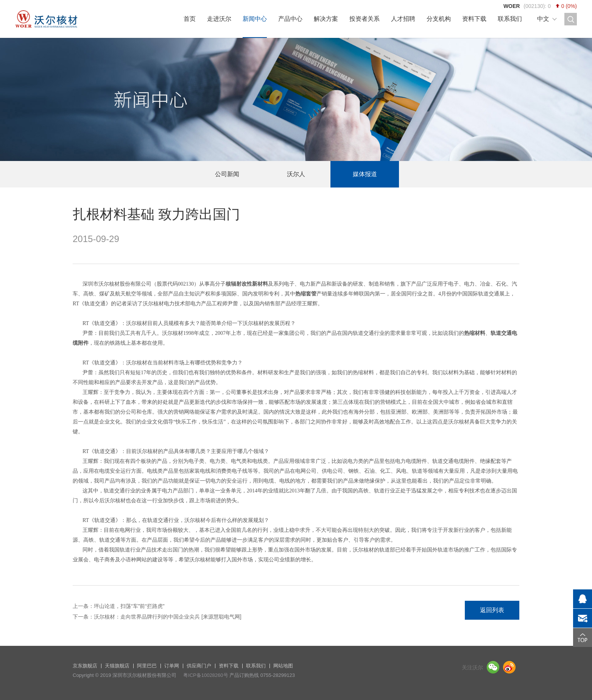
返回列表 (492, 610)
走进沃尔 (219, 19)
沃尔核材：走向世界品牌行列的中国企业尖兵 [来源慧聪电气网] (168, 617)
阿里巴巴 (147, 666)
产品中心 (290, 19)
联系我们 (510, 19)
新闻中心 (255, 19)
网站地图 (283, 666)
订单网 (172, 666)
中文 (543, 19)
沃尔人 (296, 174)
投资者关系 (365, 19)
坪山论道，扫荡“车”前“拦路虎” (129, 606)
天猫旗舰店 (117, 666)
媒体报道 (365, 174)
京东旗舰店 (85, 666)
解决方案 (326, 19)
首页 (190, 19)
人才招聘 (403, 19)
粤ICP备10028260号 (206, 675)
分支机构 (439, 19)
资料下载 (474, 19)
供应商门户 (199, 666)
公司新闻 (227, 174)
